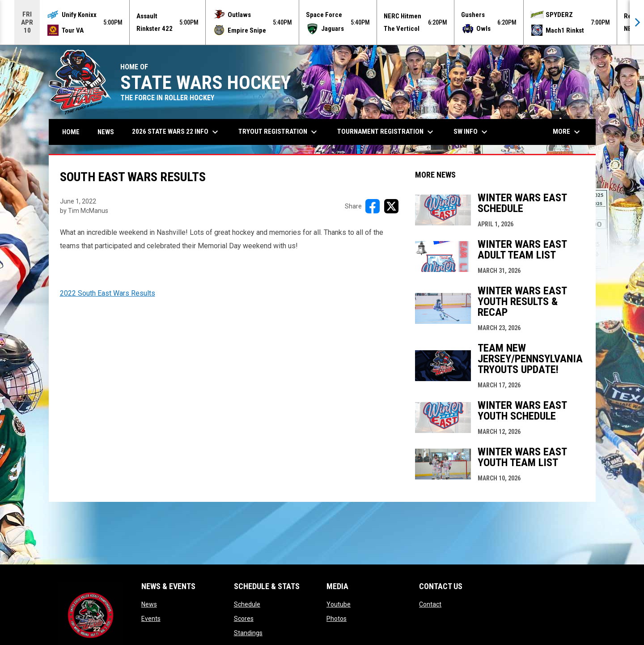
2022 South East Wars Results (108, 293)
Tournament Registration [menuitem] (386, 132)
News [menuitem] (106, 132)
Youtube (339, 604)
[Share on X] (391, 206)
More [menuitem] (568, 132)
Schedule (247, 604)
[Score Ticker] (322, 22)
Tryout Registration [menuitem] (279, 132)
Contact (430, 604)
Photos (337, 619)
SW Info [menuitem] (472, 132)
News (149, 604)
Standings (248, 633)
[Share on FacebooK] (373, 206)
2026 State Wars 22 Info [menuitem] (176, 132)
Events (151, 619)
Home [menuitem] (71, 132)
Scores (244, 619)
